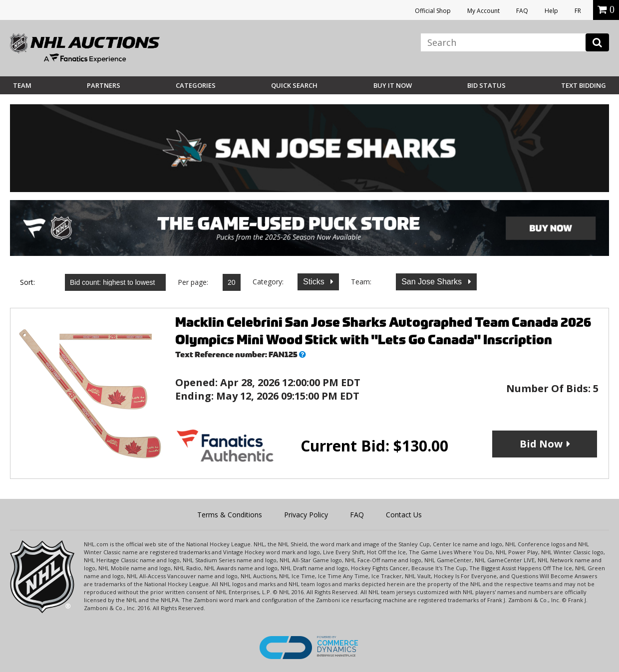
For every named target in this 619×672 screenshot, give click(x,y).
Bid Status (486, 85)
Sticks (315, 282)
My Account (483, 11)
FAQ (522, 11)
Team (22, 85)
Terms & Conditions (230, 515)
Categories (196, 85)
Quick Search (294, 85)
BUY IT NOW (393, 85)
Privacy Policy (306, 515)
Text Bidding (584, 85)
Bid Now (541, 444)
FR (578, 11)
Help (551, 11)
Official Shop (433, 11)
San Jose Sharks (433, 282)
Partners (104, 85)
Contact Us (404, 515)
